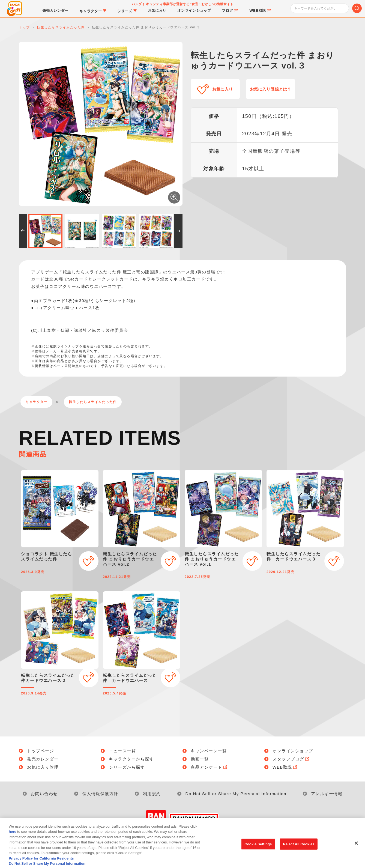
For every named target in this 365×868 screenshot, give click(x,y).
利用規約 (152, 794)
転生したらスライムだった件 (93, 402)
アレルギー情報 (327, 794)
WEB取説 (285, 767)
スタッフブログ (291, 759)
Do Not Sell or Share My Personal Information (236, 794)
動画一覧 (200, 759)
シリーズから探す (127, 767)
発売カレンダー (43, 759)
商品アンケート (210, 767)
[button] (23, 231)
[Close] (356, 851)
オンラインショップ (293, 751)
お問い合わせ (44, 794)
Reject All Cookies (299, 851)
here (12, 839)
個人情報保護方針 (100, 794)
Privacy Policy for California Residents (41, 866)
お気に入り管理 (43, 767)
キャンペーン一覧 (209, 751)
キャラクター (36, 402)
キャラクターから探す (131, 759)
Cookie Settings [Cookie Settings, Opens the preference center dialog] (258, 851)
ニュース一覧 (122, 751)
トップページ (41, 751)
